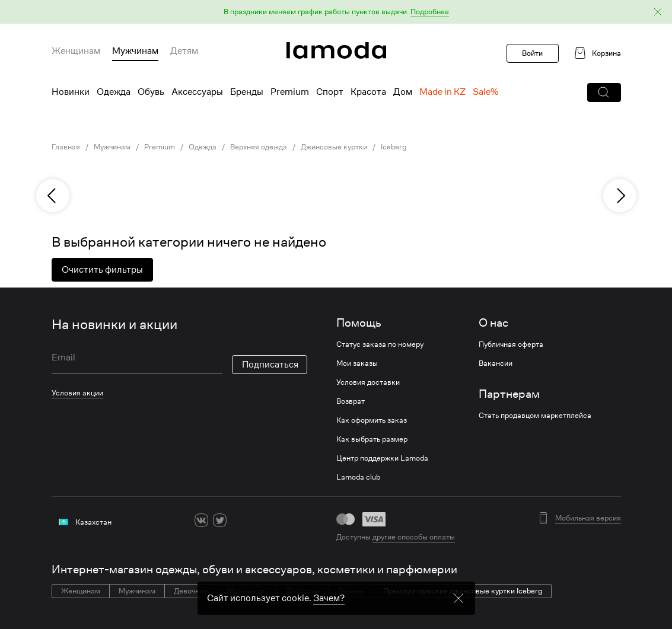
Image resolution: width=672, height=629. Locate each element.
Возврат (351, 401)
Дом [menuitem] (403, 92)
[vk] (201, 520)
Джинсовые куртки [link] (334, 147)
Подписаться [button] (270, 365)
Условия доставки (368, 382)
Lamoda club (358, 477)
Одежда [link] (203, 147)
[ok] (238, 520)
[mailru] (275, 520)
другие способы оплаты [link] (414, 537)
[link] (336, 50)
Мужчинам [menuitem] (135, 51)
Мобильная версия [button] (588, 518)
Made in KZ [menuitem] (442, 92)
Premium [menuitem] (290, 92)
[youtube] (257, 520)
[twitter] (220, 520)
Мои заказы (357, 363)
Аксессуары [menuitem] (197, 92)
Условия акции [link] (77, 393)
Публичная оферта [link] (511, 344)
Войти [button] (532, 53)
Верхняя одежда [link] (259, 147)
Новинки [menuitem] (71, 92)
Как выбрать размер (372, 439)
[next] (620, 196)
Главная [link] (66, 147)
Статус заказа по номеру (380, 344)
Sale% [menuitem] (485, 92)
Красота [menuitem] (368, 92)
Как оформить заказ (372, 420)
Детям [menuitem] (184, 51)
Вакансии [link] (496, 363)
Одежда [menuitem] (114, 92)
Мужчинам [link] (112, 147)
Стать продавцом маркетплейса (535, 416)
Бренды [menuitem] (247, 92)
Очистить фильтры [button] (102, 270)
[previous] (53, 196)
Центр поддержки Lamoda (382, 458)
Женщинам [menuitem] (76, 51)
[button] (336, 12)
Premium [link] (160, 147)
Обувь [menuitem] (151, 92)
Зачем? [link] (329, 598)
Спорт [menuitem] (330, 92)
